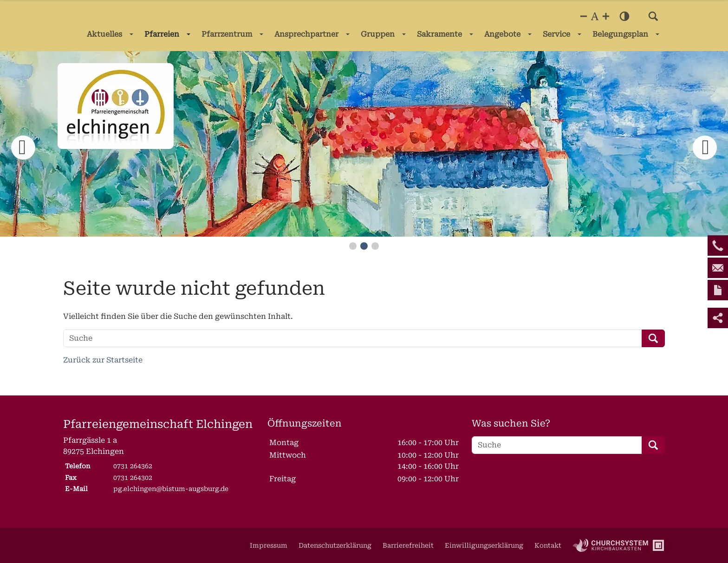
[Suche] (353, 338)
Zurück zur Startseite (103, 360)
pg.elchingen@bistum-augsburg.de (171, 489)
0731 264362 (133, 466)
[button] (653, 16)
